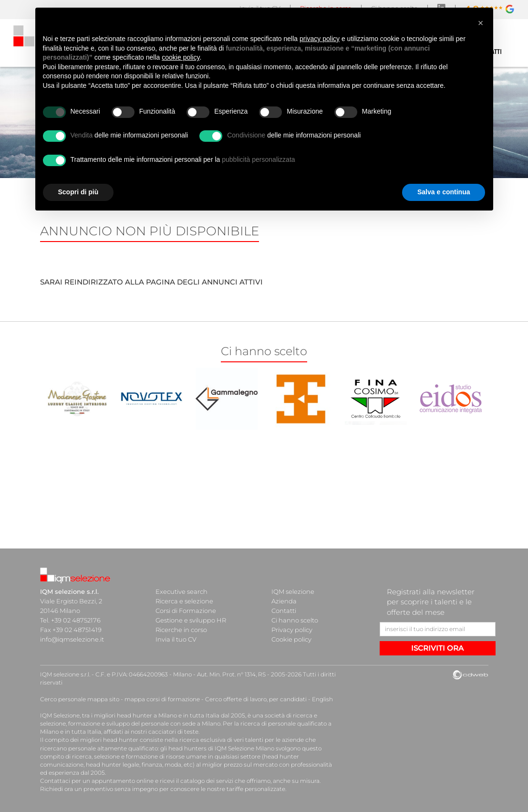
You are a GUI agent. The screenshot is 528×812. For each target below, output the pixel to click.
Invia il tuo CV (176, 639)
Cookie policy (291, 639)
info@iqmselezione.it (72, 639)
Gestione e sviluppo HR (191, 620)
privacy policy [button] (320, 39)
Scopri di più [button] (78, 192)
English (322, 699)
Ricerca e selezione (184, 601)
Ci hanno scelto (295, 620)
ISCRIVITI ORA (437, 648)
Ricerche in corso (181, 630)
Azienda (284, 601)
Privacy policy (292, 630)
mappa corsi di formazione (162, 699)
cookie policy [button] (181, 57)
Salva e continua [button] (444, 192)
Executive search (181, 591)
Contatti (284, 611)
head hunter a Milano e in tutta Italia (168, 715)
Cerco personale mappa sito (80, 699)
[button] (481, 23)
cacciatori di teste (173, 732)
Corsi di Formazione (186, 611)
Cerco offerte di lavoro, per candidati (256, 699)
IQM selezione (293, 591)
